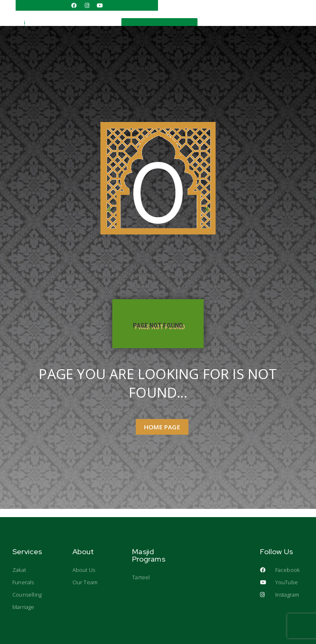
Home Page (162, 427)
